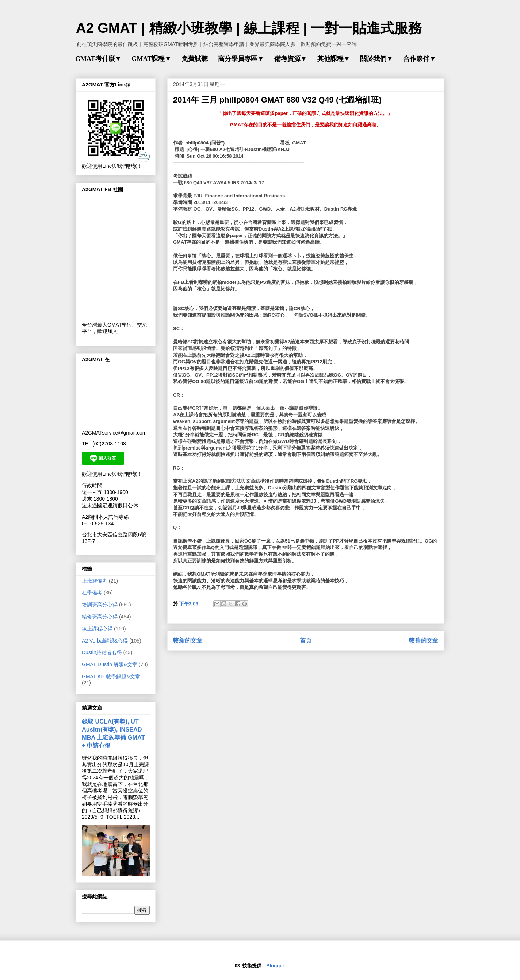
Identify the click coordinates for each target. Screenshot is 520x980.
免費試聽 (195, 59)
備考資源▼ (291, 59)
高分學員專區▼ (241, 59)
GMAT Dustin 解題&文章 (110, 664)
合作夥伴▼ (420, 59)
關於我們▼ (376, 59)
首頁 (306, 641)
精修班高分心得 (100, 617)
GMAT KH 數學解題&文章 (111, 676)
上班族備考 (95, 581)
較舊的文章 (424, 641)
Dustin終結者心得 (102, 652)
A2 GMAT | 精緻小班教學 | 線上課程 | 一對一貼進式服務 (249, 28)
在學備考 (92, 593)
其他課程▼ (334, 59)
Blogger (275, 966)
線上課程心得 (97, 629)
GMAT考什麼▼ (98, 59)
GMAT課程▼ (151, 59)
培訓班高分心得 (100, 605)
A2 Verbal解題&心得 (105, 641)
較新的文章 (188, 641)
